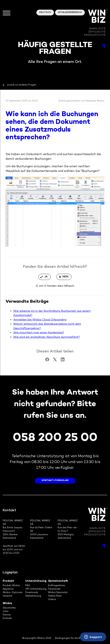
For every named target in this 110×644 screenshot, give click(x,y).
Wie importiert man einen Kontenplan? (39, 333)
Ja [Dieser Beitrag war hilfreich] (46, 277)
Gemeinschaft (58, 581)
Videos (52, 600)
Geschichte (9, 608)
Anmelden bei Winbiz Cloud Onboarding (40, 320)
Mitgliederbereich (70, 12)
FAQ (28, 586)
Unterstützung (36, 581)
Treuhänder (54, 589)
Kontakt (7, 618)
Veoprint (8, 596)
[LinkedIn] (63, 361)
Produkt (8, 581)
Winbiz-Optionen (13, 593)
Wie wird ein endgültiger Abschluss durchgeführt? (47, 337)
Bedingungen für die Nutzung (72, 638)
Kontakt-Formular (55, 480)
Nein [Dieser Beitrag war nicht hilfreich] (65, 277)
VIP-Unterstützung (36, 589)
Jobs (6, 611)
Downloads (32, 593)
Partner (7, 615)
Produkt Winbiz (11, 586)
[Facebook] (47, 361)
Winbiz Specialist (58, 593)
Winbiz (7, 603)
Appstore (8, 589)
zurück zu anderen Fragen (22, 85)
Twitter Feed (55, 596)
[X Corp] (55, 361)
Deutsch (45, 12)
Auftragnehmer (57, 586)
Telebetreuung (33, 596)
